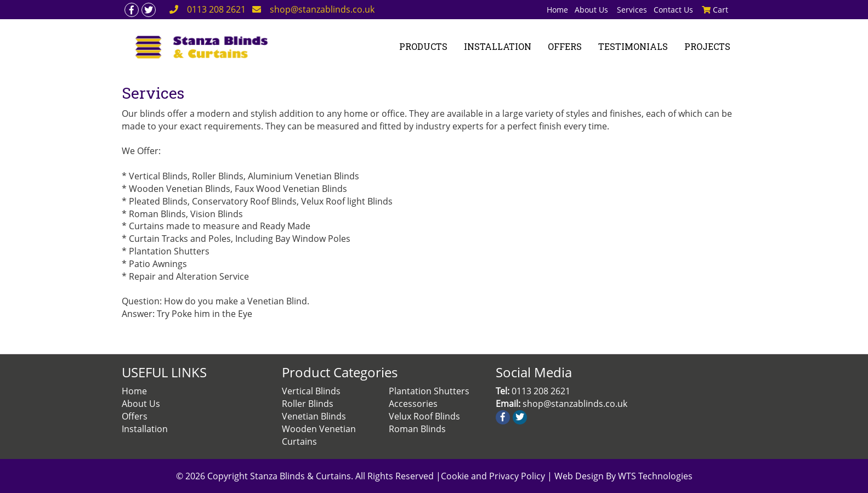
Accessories (413, 404)
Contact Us (673, 10)
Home (557, 10)
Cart (715, 10)
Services (632, 10)
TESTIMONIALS (633, 46)
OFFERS (565, 46)
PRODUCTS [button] (423, 46)
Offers (135, 416)
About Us (592, 10)
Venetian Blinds (314, 416)
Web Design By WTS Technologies (623, 476)
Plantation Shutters (429, 391)
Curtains (299, 441)
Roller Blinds (308, 404)
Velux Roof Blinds (424, 416)
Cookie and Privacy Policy (494, 476)
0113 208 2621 (216, 9)
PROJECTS (707, 46)
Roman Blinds (417, 429)
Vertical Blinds (311, 391)
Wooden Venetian (319, 429)
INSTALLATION (498, 46)
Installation (145, 429)
